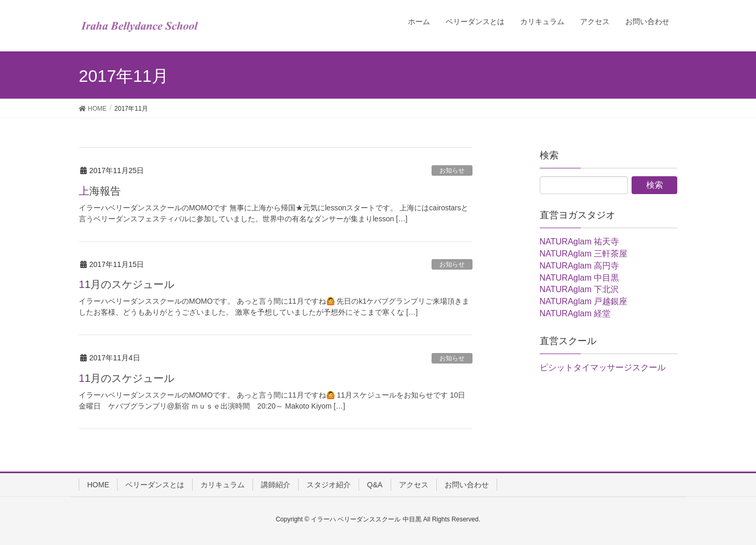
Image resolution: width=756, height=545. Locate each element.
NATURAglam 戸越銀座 (584, 301)
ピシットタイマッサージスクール (603, 367)
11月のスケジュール (127, 284)
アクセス (414, 485)
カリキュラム (223, 485)
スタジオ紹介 (329, 485)
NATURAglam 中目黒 (580, 278)
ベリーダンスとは (155, 485)
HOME (98, 485)
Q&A (375, 485)
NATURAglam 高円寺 (580, 266)
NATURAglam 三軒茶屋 (584, 254)
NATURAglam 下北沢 (580, 289)
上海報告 (100, 191)
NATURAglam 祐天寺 (580, 242)
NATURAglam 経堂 (575, 313)
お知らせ (452, 170)
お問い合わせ (467, 485)
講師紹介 (276, 485)
